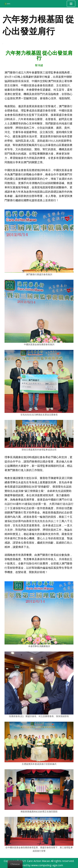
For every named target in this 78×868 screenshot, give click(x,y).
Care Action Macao (38, 861)
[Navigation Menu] (71, 4)
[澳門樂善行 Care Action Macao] (7, 4)
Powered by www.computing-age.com (39, 865)
